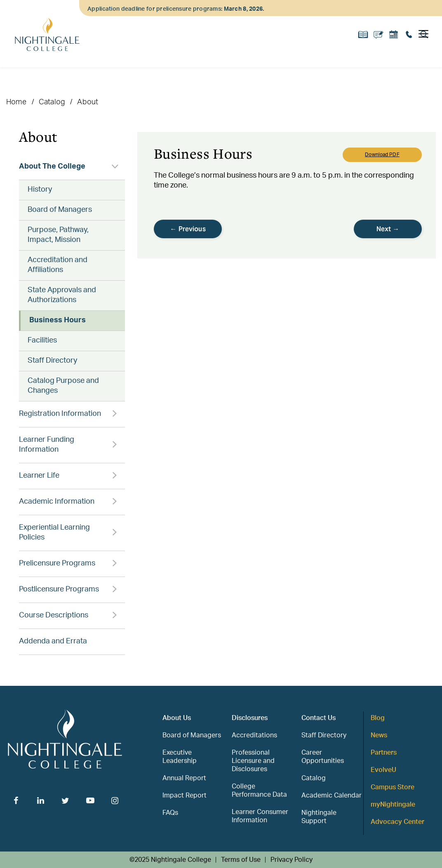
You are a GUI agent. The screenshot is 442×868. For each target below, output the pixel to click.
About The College (52, 167)
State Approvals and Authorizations (62, 295)
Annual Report (184, 778)
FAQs (170, 813)
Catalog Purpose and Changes (63, 386)
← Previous (188, 229)
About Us (177, 718)
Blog (378, 718)
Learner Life (39, 476)
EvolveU (383, 770)
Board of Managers (60, 210)
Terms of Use (241, 860)
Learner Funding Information (47, 445)
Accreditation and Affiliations (58, 265)
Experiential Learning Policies (54, 533)
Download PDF (382, 155)
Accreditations (254, 735)
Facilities (42, 340)
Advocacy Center (397, 822)
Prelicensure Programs (57, 563)
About (88, 102)
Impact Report (185, 795)
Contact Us (319, 718)
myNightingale (393, 805)
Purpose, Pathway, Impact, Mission (58, 235)
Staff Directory (52, 361)
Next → (388, 229)
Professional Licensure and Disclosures (253, 761)
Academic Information (57, 502)
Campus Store (393, 787)
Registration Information (60, 414)
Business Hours (58, 320)
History (40, 190)
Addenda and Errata (53, 641)
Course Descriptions (54, 615)
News (379, 735)
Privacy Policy (292, 860)
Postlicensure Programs (59, 589)
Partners (384, 753)
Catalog (52, 102)
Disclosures (250, 718)
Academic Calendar (331, 795)
